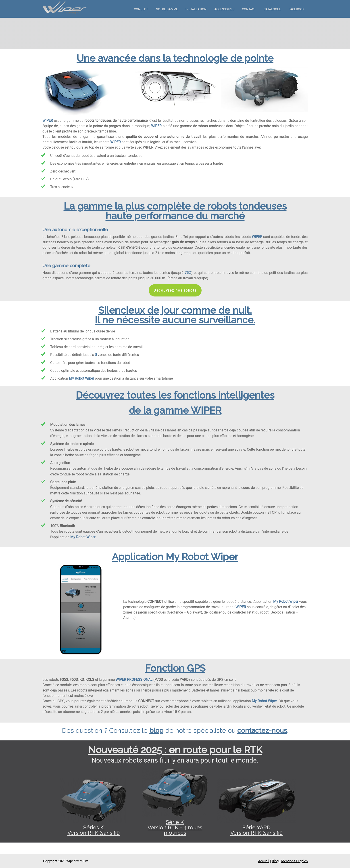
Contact (249, 9)
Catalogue (272, 9)
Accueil (264, 861)
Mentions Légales (295, 861)
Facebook (297, 9)
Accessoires (224, 9)
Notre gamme (167, 9)
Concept (141, 9)
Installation (196, 9)
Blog (275, 861)
